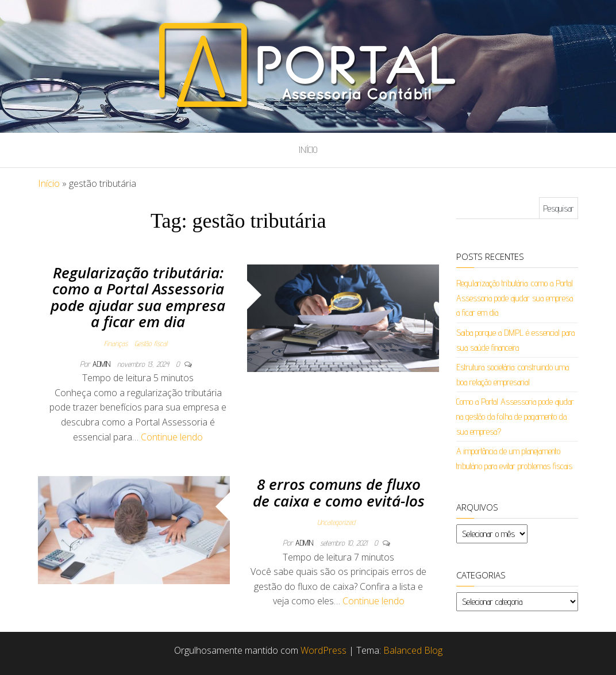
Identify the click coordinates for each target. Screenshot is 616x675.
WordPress (324, 650)
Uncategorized (336, 522)
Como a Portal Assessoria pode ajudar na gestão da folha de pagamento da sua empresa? (515, 416)
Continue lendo (172, 437)
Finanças (116, 343)
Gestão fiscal (151, 343)
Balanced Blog (413, 650)
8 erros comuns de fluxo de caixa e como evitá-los (339, 492)
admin (103, 364)
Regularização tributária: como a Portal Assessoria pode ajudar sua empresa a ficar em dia (138, 297)
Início (308, 150)
